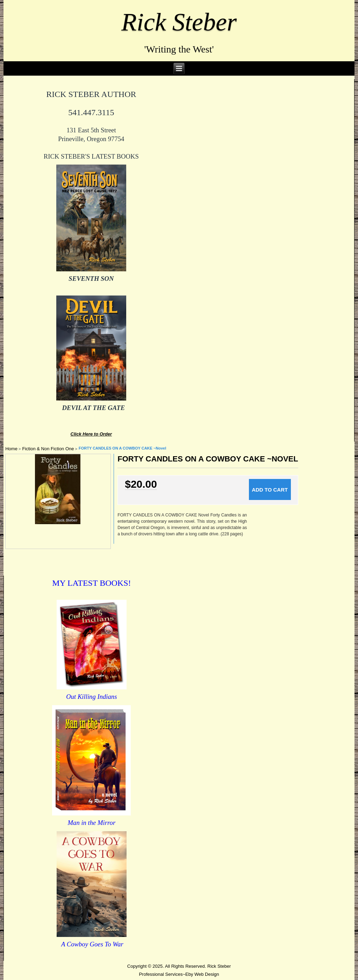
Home (11, 449)
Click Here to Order (91, 434)
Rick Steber (179, 22)
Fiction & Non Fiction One (48, 449)
